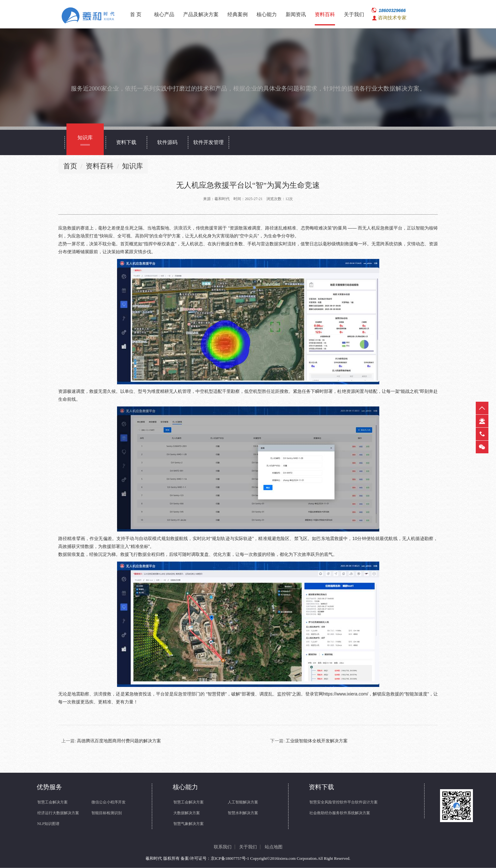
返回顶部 (482, 408)
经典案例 (238, 14)
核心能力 (267, 14)
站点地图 (274, 847)
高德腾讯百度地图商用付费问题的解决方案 (119, 741)
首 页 (136, 14)
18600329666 (392, 10)
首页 (70, 166)
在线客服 (482, 421)
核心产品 (164, 14)
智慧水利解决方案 (243, 813)
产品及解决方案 (201, 14)
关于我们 (354, 14)
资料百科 (325, 14)
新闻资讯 (296, 14)
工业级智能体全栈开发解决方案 (317, 741)
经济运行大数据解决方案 (58, 813)
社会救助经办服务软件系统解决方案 (340, 813)
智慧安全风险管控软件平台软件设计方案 (344, 802)
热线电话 (482, 434)
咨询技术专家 (392, 18)
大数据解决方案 (187, 813)
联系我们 (223, 847)
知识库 (133, 166)
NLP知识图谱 (49, 824)
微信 (482, 447)
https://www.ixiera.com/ (346, 694)
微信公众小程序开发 (108, 802)
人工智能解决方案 (243, 802)
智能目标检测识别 (107, 813)
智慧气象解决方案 (189, 824)
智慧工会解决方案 (53, 802)
